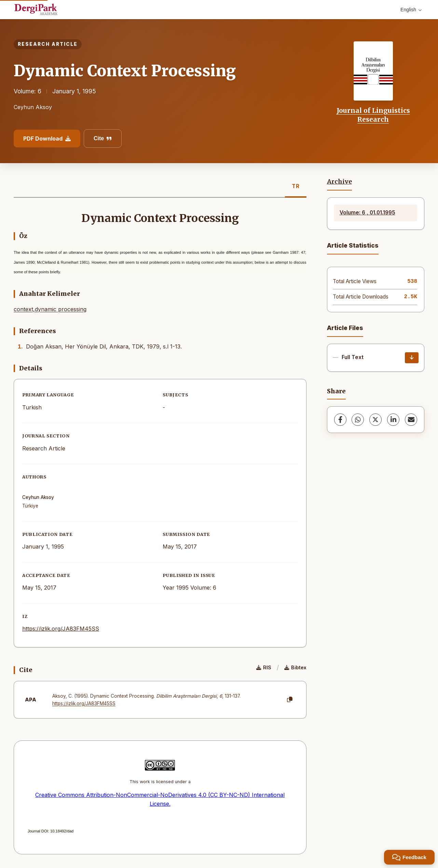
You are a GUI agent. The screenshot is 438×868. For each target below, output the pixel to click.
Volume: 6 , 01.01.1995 (367, 213)
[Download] (412, 358)
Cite (103, 138)
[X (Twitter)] (375, 420)
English (411, 10)
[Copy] (290, 700)
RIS (264, 667)
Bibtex (295, 667)
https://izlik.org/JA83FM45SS (61, 629)
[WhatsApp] (358, 420)
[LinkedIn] (393, 420)
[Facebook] (340, 420)
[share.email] (411, 420)
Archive (339, 182)
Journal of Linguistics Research (373, 115)
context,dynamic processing (50, 309)
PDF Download (47, 139)
